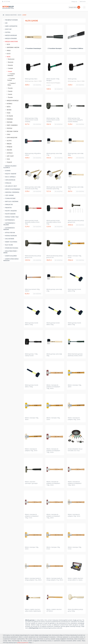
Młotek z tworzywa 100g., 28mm (75, 386)
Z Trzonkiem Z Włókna (12, 84)
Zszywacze (9, 153)
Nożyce (8, 107)
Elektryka (7, 32)
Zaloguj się (74, 1)
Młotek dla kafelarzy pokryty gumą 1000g (75, 610)
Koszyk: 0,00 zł (73, 7)
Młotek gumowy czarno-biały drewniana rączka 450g (33, 188)
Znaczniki (9, 150)
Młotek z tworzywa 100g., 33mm (32, 548)
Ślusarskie (10, 97)
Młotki (20, 15)
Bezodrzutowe (10, 59)
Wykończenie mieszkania (11, 248)
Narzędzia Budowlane (10, 35)
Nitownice (9, 104)
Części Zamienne (9, 195)
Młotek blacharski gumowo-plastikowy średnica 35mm (75, 355)
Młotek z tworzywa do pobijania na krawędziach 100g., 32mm (53, 451)
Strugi (8, 134)
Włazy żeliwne (8, 245)
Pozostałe (9, 91)
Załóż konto (83, 1)
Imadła (8, 51)
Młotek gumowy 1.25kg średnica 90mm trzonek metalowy (53, 120)
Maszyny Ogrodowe (9, 214)
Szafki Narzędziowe (11, 138)
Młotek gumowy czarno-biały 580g (54, 355)
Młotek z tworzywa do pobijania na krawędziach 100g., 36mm (75, 483)
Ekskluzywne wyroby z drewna (10, 252)
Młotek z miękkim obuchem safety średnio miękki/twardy (33, 610)
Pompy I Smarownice (11, 125)
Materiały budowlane (10, 236)
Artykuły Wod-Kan (9, 233)
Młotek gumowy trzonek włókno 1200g (32, 324)
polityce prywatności (23, 643)
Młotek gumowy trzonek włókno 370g (74, 290)
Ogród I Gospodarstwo (10, 26)
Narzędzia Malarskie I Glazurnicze (10, 167)
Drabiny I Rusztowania (10, 242)
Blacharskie (10, 62)
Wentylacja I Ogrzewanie (11, 201)
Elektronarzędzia (9, 220)
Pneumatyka (8, 208)
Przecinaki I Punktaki (12, 131)
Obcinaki (8, 110)
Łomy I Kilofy (9, 156)
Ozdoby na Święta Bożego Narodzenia (11, 260)
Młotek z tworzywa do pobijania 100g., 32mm (74, 515)
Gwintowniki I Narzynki (12, 47)
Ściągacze (9, 162)
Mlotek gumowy (72, 79)
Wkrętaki (8, 144)
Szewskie (9, 94)
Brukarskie (10, 65)
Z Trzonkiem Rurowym (11, 79)
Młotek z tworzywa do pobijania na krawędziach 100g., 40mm (53, 387)
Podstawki (9, 122)
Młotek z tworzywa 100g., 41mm (53, 548)
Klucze (8, 54)
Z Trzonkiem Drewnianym (11, 75)
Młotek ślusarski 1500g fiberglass (53, 80)
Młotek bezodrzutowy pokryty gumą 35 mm (33, 257)
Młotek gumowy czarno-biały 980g (76, 154)
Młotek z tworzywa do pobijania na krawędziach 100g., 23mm (53, 483)
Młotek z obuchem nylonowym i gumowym (31, 482)
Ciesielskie (10, 68)
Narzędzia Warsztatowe (11, 15)
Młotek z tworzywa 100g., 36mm (32, 419)
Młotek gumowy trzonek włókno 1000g (32, 386)
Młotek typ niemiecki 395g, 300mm (32, 290)
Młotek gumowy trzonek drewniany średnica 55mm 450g (54, 222)
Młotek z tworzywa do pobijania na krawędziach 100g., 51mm (32, 516)
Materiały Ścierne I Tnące (11, 217)
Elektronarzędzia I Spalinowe (9, 224)
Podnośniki (9, 119)
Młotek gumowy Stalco (31, 79)
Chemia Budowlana (9, 180)
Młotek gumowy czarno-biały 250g (54, 290)
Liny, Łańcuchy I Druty (10, 186)
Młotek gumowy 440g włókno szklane (33, 154)
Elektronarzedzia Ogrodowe (9, 229)
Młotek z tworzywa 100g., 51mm (75, 548)
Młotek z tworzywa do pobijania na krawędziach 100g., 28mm (53, 516)
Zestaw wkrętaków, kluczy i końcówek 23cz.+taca (75, 450)
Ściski (7, 159)
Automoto (7, 171)
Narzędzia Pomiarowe (10, 38)
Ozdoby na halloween (10, 256)
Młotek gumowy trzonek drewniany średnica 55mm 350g (32, 222)
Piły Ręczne (9, 116)
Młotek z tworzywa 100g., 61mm (75, 257)
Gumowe (9, 71)
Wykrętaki (9, 147)
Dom (5, 23)
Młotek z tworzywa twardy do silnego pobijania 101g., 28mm (33, 579)
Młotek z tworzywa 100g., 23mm (53, 419)
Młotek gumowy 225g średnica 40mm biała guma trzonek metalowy (75, 120)
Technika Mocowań (9, 198)
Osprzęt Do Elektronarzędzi (12, 189)
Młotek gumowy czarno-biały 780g (76, 188)
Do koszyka (37, 85)
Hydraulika (7, 183)
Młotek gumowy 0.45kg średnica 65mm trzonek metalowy (31, 120)
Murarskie (9, 88)
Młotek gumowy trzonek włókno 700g (74, 324)
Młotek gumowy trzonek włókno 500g (53, 324)
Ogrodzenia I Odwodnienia (11, 192)
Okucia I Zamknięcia (10, 177)
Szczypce (8, 141)
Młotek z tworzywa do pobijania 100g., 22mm (74, 419)
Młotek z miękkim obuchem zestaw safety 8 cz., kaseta (75, 579)
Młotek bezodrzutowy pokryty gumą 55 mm (54, 257)
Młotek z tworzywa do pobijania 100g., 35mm (31, 450)
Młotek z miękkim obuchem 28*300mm (54, 610)
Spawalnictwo (8, 205)
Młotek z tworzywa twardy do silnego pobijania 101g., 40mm (55, 579)
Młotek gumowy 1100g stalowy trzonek (31, 355)
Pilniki (8, 113)
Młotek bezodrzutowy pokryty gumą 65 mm (76, 221)
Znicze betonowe (9, 239)
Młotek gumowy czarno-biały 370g (54, 154)
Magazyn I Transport (10, 174)
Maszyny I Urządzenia (10, 211)
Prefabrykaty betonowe (11, 20)
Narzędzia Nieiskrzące (12, 101)
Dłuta (8, 44)
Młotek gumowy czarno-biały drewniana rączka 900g (54, 188)
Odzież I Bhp (7, 29)
